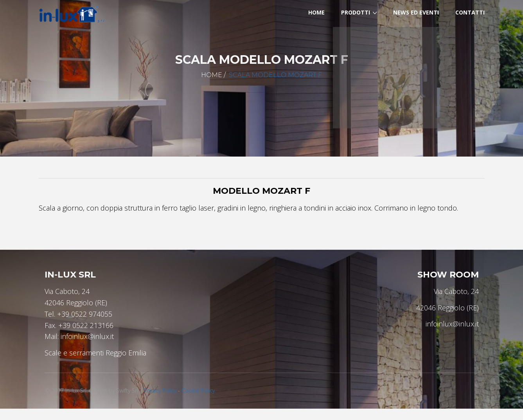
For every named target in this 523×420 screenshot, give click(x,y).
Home (212, 75)
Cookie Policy (198, 390)
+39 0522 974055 (85, 314)
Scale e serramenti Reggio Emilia (95, 353)
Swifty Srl (127, 390)
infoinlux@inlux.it (87, 336)
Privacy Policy (160, 390)
